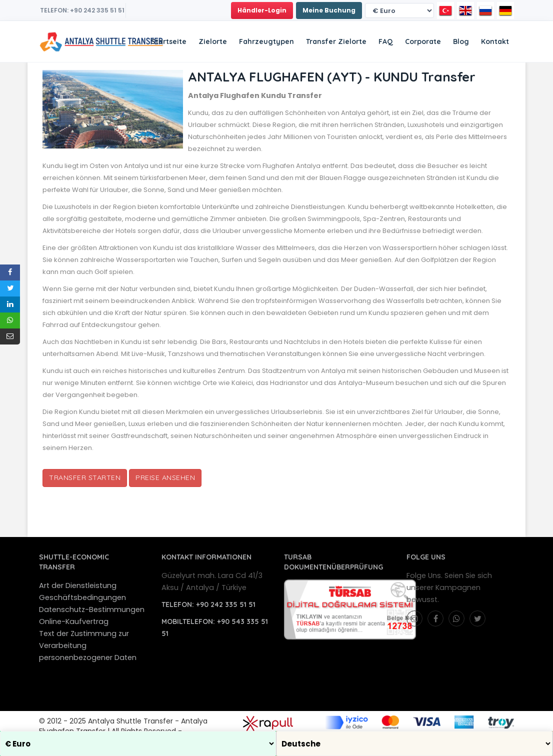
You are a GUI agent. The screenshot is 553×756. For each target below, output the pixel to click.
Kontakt (495, 41)
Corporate (423, 41)
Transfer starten (85, 477)
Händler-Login (262, 10)
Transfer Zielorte (336, 41)
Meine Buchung (329, 10)
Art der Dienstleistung (78, 585)
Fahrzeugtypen (266, 41)
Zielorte (213, 41)
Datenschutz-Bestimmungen (92, 609)
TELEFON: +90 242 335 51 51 (82, 10)
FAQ (386, 41)
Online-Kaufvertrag (74, 621)
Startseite (169, 41)
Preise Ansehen (165, 477)
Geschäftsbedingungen (82, 597)
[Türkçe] (445, 10)
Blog (461, 41)
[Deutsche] (505, 10)
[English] (465, 10)
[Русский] (485, 10)
